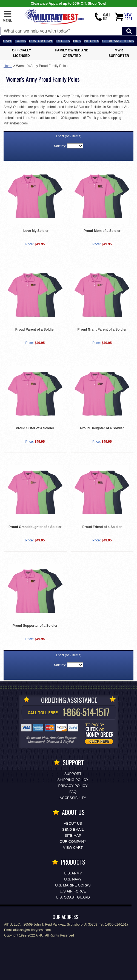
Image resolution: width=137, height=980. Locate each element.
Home (8, 66)
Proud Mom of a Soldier (102, 231)
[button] (8, 17)
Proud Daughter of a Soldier (102, 428)
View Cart (73, 848)
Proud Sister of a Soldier (35, 428)
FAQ (73, 792)
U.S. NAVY (73, 879)
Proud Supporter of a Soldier (35, 626)
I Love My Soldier (35, 231)
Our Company (73, 842)
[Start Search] (129, 31)
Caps (8, 41)
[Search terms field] (62, 31)
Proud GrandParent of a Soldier (102, 329)
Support (73, 774)
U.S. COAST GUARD (73, 897)
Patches (92, 41)
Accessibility (73, 798)
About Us (73, 823)
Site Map (73, 835)
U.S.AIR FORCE (73, 891)
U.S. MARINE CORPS (73, 885)
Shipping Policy (73, 780)
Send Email (73, 829)
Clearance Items (118, 41)
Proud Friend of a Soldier (102, 527)
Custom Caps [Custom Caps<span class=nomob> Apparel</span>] (41, 41)
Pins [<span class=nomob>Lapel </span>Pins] (77, 41)
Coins (21, 41)
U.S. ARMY (73, 873)
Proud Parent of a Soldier (35, 329)
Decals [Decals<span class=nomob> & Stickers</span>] (63, 41)
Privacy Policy (73, 786)
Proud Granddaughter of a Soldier (35, 527)
